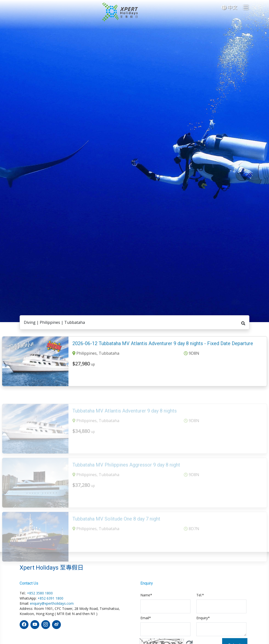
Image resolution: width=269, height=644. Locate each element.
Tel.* (200, 595)
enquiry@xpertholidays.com (52, 603)
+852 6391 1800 (50, 598)
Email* (146, 618)
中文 (229, 7)
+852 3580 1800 (40, 593)
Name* (146, 595)
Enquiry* (203, 618)
